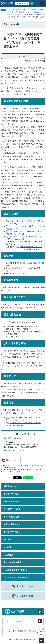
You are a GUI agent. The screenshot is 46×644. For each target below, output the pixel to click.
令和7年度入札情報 (12, 502)
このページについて (13, 621)
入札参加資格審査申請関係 (15, 570)
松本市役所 (18, 611)
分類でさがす (21, 10)
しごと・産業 (31, 10)
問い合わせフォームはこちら (15, 450)
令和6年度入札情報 (12, 509)
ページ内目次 (23, 56)
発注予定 (8, 540)
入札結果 (8, 547)
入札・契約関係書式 (13, 562)
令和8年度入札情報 (12, 494)
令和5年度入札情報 (12, 517)
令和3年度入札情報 (12, 532)
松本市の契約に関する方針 (27, 242)
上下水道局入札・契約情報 (15, 578)
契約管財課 (8, 438)
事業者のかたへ (37, 12)
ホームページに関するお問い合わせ (23, 631)
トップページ (11, 10)
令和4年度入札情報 (12, 524)
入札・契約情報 (15, 12)
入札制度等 (9, 555)
